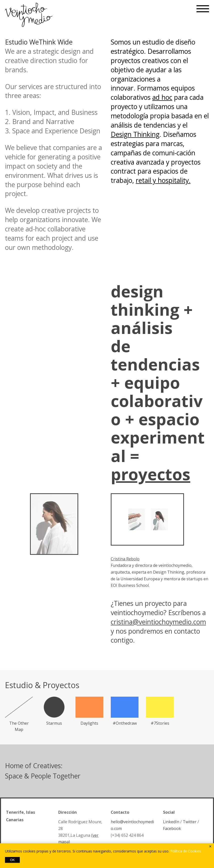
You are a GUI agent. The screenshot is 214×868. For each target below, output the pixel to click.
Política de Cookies (186, 851)
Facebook (172, 828)
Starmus (54, 723)
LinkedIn (171, 822)
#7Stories (160, 723)
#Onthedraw (125, 723)
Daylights (89, 723)
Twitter (190, 822)
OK (12, 860)
